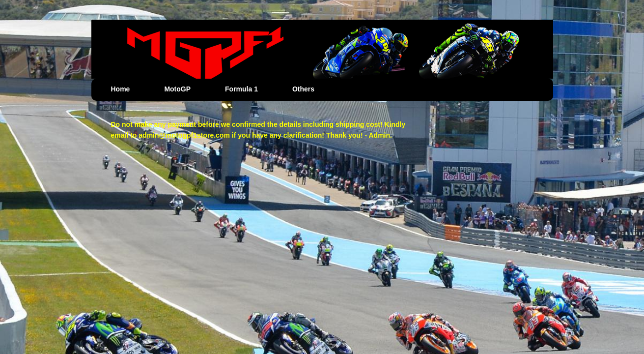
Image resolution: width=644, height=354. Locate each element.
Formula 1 (241, 89)
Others (303, 89)
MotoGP (177, 89)
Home (121, 89)
